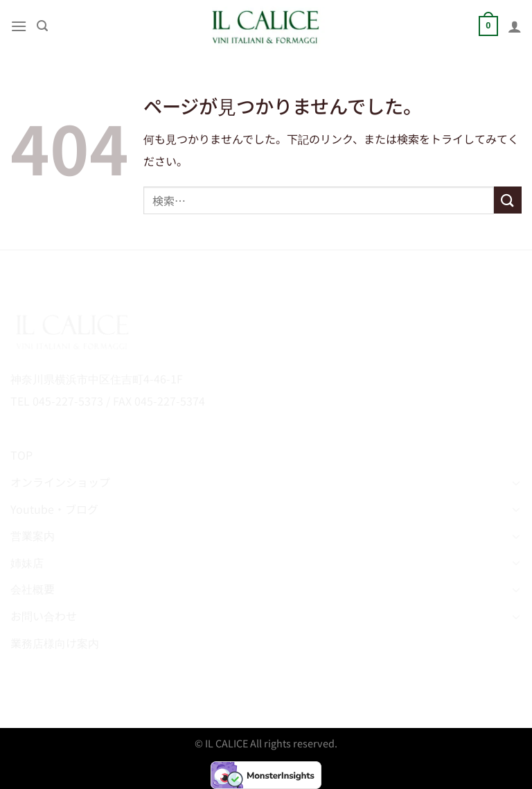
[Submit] (508, 200)
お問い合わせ (44, 616)
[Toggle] (516, 483)
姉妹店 (27, 562)
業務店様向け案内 (55, 643)
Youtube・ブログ (54, 509)
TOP (21, 455)
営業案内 (33, 535)
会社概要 (33, 589)
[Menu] (19, 26)
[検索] (42, 26)
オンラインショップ (60, 482)
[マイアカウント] (515, 26)
